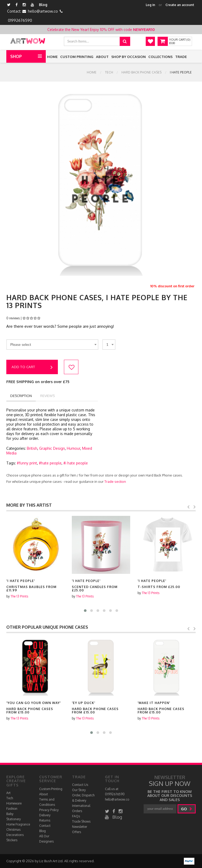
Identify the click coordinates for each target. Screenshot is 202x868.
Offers (77, 832)
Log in (150, 5)
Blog (43, 5)
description (21, 396)
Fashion (12, 809)
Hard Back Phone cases (142, 72)
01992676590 (20, 20)
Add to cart (32, 367)
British (32, 448)
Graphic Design (52, 448)
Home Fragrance (18, 824)
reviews (47, 396)
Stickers (12, 840)
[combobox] (52, 345)
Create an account (180, 5)
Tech (109, 72)
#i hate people (76, 463)
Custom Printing (77, 57)
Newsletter (80, 827)
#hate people (50, 463)
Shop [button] (16, 56)
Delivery (45, 815)
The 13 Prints (19, 596)
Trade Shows (81, 821)
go (187, 809)
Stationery (14, 819)
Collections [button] (160, 57)
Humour (74, 448)
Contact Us (80, 785)
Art (8, 793)
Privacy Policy (49, 810)
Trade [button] (181, 57)
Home (52, 57)
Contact (45, 826)
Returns (45, 820)
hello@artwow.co (43, 11)
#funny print (27, 463)
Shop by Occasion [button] (128, 57)
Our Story (79, 790)
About (102, 57)
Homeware (14, 803)
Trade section (115, 481)
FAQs (76, 816)
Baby (10, 814)
